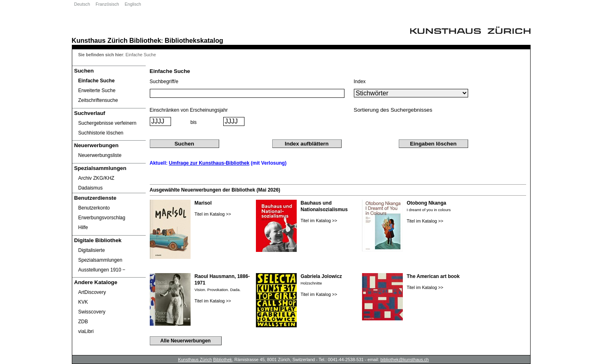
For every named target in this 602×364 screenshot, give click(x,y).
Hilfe (83, 227)
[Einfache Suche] (109, 81)
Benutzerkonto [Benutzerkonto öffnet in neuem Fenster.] (94, 208)
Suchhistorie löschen (101, 133)
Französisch (107, 4)
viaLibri (86, 331)
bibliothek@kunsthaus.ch (405, 360)
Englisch (133, 4)
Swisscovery (92, 312)
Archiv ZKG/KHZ (97, 178)
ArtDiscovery (92, 292)
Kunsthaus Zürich (100, 40)
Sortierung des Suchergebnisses (393, 110)
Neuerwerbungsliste (100, 155)
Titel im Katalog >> (213, 214)
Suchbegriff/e (164, 82)
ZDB (83, 322)
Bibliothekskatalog (194, 40)
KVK (83, 302)
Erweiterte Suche (97, 90)
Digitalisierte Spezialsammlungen (100, 255)
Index (360, 82)
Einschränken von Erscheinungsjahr (189, 110)
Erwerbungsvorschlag (102, 218)
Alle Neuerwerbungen (185, 341)
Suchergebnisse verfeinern (108, 123)
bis (194, 122)
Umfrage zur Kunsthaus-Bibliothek (209, 163)
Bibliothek (145, 40)
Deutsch (82, 4)
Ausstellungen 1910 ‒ (102, 270)
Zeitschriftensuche (98, 100)
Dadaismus (91, 188)
